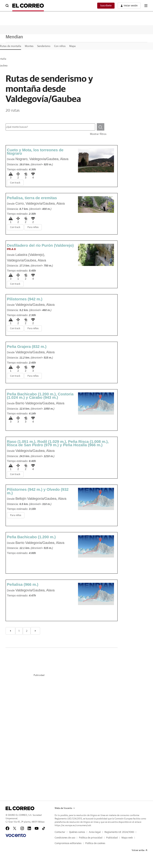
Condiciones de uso (65, 838)
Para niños (33, 227)
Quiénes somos (77, 832)
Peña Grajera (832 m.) (27, 346)
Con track (15, 183)
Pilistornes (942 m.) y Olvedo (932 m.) (38, 491)
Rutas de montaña (11, 46)
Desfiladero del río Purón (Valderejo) (40, 247)
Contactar (60, 832)
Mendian (14, 37)
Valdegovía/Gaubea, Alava (49, 159)
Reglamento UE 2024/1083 (119, 832)
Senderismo (44, 46)
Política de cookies (95, 843)
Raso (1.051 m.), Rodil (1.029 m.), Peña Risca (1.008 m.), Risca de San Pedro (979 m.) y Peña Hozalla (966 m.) (58, 443)
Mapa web (127, 838)
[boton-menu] (146, 6)
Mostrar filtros (98, 134)
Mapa (72, 46)
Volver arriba (140, 850)
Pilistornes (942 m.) (25, 299)
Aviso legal (95, 832)
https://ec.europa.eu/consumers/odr (73, 825)
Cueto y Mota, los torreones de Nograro (35, 152)
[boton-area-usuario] (129, 6)
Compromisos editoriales (68, 843)
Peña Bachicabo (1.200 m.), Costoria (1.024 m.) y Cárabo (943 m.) (40, 396)
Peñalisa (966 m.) (23, 584)
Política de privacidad (91, 838)
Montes (29, 46)
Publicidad (112, 838)
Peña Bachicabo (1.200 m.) (31, 537)
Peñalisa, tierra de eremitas (32, 198)
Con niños (60, 46)
